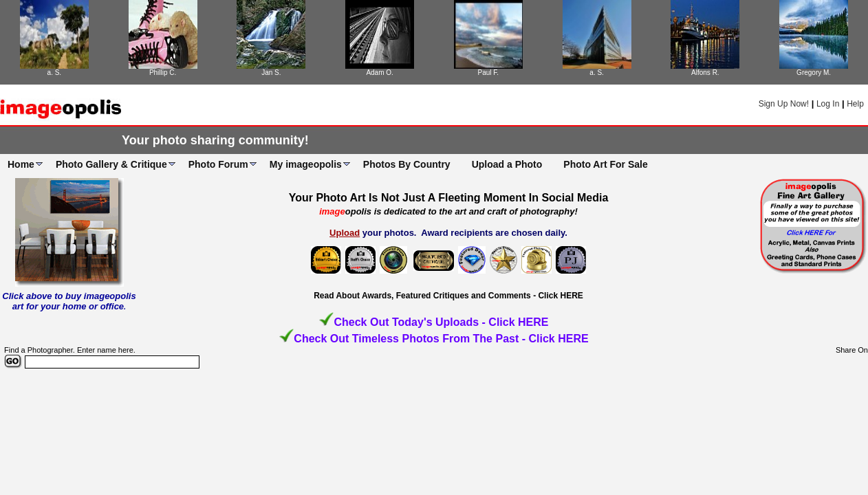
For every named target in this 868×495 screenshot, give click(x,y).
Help (855, 104)
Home (21, 164)
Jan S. (271, 73)
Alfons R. (705, 73)
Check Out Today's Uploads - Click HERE (441, 322)
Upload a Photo (507, 164)
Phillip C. (163, 73)
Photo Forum (218, 164)
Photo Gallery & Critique (111, 164)
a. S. (55, 73)
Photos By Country (407, 164)
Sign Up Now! (784, 104)
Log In (828, 104)
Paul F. (489, 73)
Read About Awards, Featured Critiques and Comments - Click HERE (448, 296)
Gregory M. (814, 73)
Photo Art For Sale (605, 164)
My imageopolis (306, 164)
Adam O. (379, 73)
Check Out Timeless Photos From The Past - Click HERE (441, 339)
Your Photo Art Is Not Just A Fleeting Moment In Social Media (449, 198)
